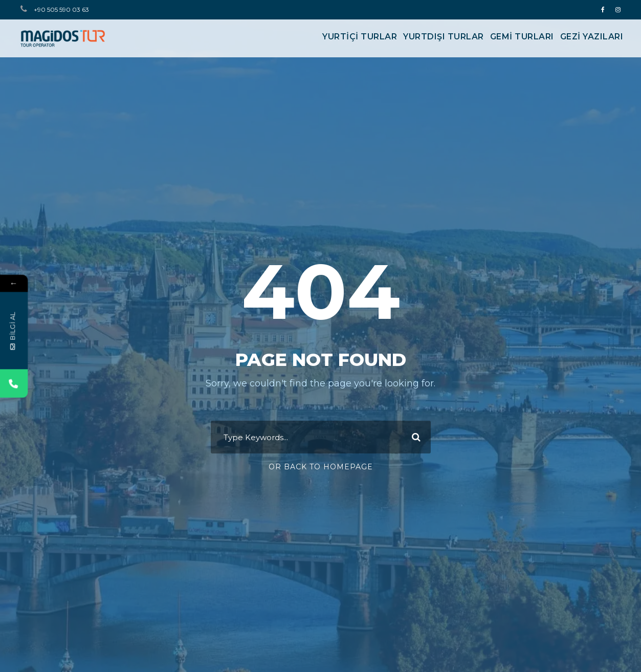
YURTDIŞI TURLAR (444, 37)
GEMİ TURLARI (522, 37)
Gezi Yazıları (592, 37)
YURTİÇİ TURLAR (360, 37)
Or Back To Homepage (321, 467)
